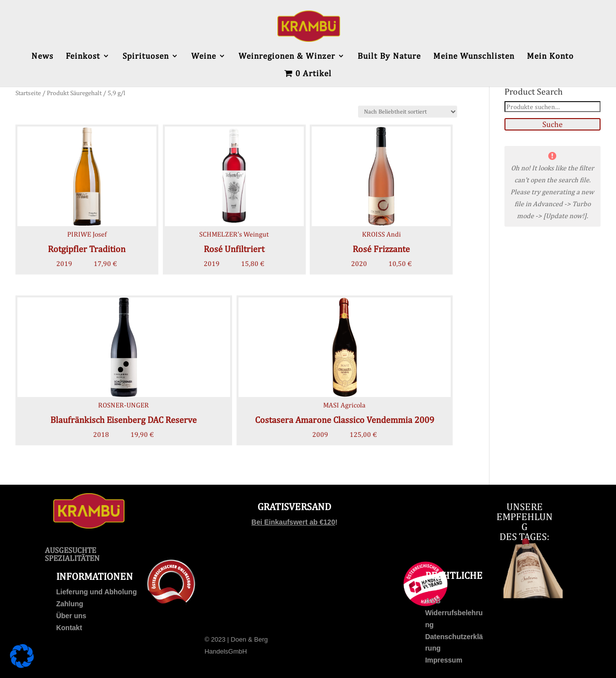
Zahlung (70, 604)
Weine (204, 57)
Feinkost (83, 57)
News (42, 57)
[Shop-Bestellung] (408, 112)
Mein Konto (550, 57)
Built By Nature (389, 57)
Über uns (71, 616)
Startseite (28, 93)
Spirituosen (146, 57)
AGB (433, 601)
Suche (553, 124)
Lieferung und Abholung (97, 592)
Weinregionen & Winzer (287, 57)
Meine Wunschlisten (474, 57)
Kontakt (69, 628)
